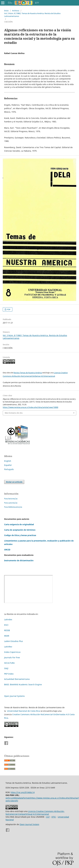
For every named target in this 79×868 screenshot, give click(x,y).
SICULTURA (9, 663)
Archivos (16, 11)
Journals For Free (12, 657)
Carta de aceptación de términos (20, 530)
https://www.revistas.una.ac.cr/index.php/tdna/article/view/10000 (30, 407)
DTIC (54, 817)
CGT (48, 817)
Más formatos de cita (14, 413)
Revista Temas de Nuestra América (28, 373)
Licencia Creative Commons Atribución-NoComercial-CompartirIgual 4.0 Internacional (35, 813)
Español (8, 465)
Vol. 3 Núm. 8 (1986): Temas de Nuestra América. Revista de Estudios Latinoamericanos (32, 15)
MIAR (7, 636)
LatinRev (8, 647)
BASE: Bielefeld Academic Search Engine (23, 684)
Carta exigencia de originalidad (19, 524)
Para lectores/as (11, 499)
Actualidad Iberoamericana (17, 679)
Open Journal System (29, 824)
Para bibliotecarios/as (13, 507)
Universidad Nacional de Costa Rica (23, 711)
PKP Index (9, 674)
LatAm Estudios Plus (14, 641)
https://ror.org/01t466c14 (23, 792)
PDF (9, 309)
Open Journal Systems (14, 696)
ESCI (7, 625)
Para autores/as (11, 503)
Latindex (8, 619)
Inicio (6, 11)
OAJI (6, 668)
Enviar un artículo (14, 482)
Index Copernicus (12, 652)
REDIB (7, 630)
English (8, 461)
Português (9, 469)
